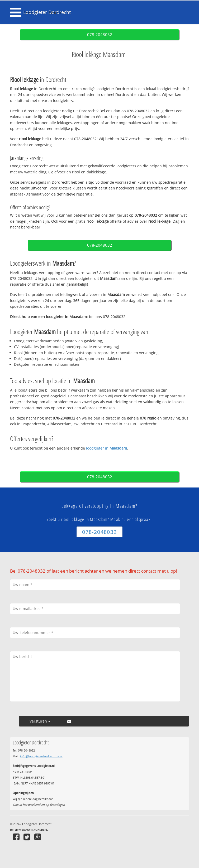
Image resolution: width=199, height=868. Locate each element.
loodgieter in (106, 448)
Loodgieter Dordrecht (47, 12)
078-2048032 (100, 35)
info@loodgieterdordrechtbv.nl (41, 756)
